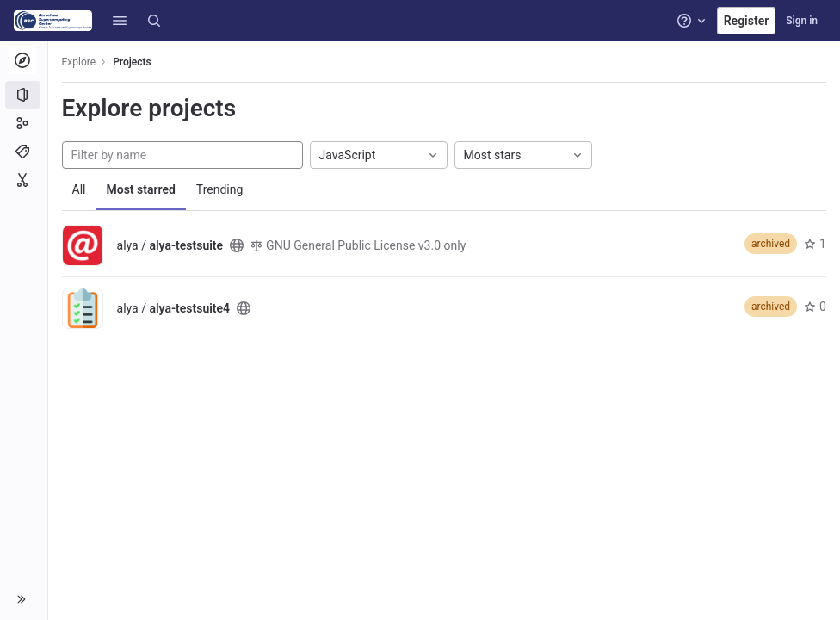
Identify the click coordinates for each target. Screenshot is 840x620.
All (79, 189)
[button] (120, 21)
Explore (79, 62)
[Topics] (24, 152)
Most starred (141, 189)
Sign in (802, 21)
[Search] (154, 21)
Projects (133, 62)
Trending (220, 189)
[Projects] (24, 95)
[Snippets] (24, 180)
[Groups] (24, 123)
